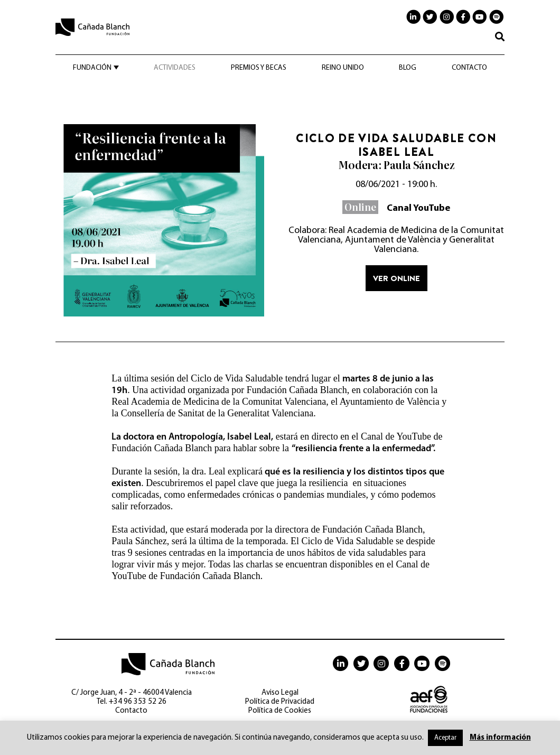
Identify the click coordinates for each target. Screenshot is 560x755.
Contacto (469, 68)
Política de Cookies (280, 711)
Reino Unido (343, 68)
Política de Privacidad (280, 702)
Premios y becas (259, 68)
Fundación (92, 68)
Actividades (175, 68)
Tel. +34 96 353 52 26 (132, 702)
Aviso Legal (280, 693)
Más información (500, 738)
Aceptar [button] (445, 738)
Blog (408, 68)
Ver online (396, 278)
